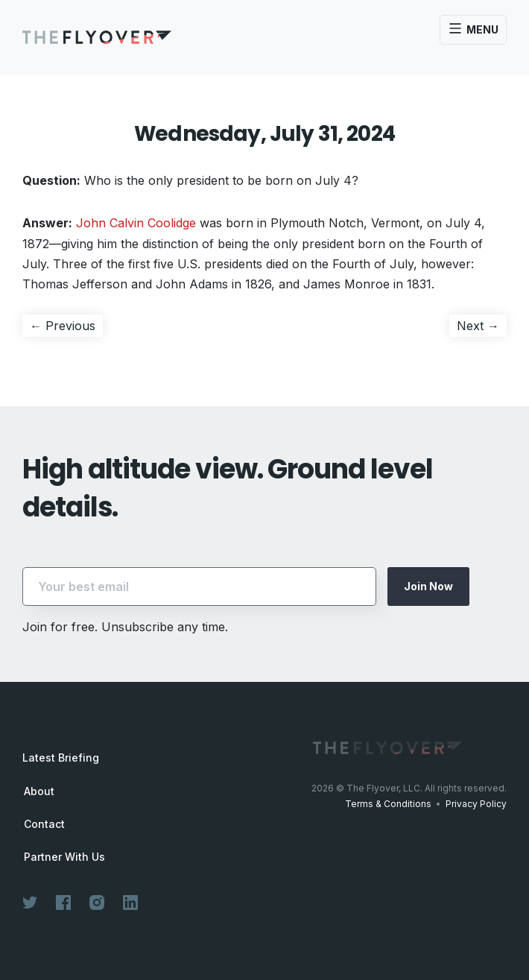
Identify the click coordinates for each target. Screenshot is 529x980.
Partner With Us (64, 857)
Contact (44, 824)
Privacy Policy (476, 804)
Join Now (428, 586)
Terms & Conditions (388, 804)
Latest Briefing (61, 758)
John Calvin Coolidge (136, 223)
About (39, 791)
